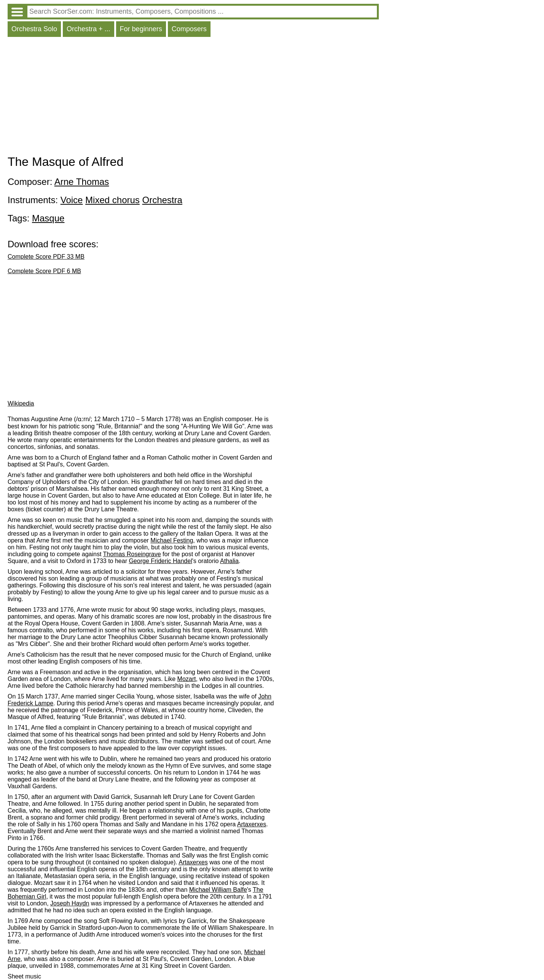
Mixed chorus (112, 200)
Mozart (187, 679)
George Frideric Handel (160, 561)
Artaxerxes (252, 824)
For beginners (141, 29)
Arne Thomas (82, 182)
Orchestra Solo (34, 29)
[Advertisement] (193, 98)
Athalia (229, 561)
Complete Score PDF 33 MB (46, 257)
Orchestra (162, 200)
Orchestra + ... (89, 29)
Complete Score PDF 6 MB (44, 271)
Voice (72, 200)
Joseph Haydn (70, 903)
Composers (189, 29)
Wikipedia (21, 403)
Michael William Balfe (218, 890)
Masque (48, 218)
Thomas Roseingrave (132, 554)
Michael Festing (172, 540)
